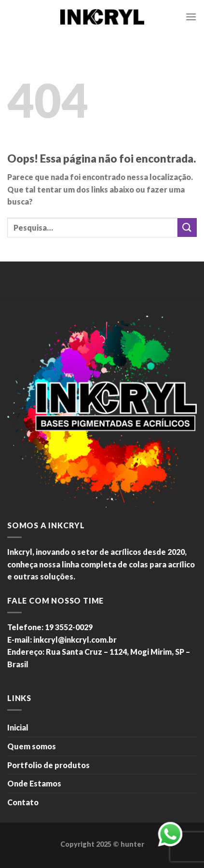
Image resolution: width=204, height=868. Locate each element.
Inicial (18, 727)
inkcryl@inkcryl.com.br (75, 640)
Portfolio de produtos (48, 765)
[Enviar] (187, 227)
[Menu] (191, 17)
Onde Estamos (34, 783)
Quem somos (32, 746)
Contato (23, 802)
